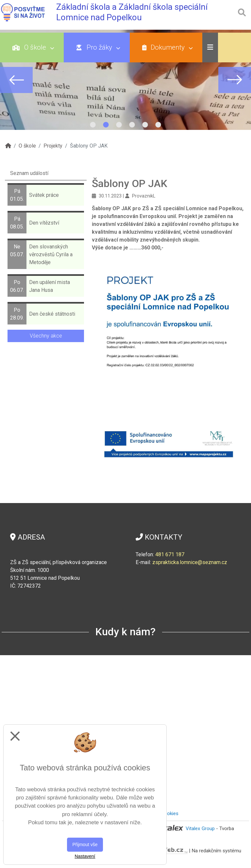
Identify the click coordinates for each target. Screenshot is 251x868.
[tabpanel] (125, 80)
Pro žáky (98, 47)
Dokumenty (167, 47)
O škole (33, 47)
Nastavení (85, 856)
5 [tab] (145, 125)
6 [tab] (158, 125)
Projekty (53, 146)
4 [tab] (132, 125)
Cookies (170, 813)
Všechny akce (46, 336)
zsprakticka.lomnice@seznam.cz (190, 562)
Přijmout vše (85, 844)
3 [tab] (119, 125)
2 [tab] (106, 125)
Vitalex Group (200, 829)
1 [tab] (93, 125)
